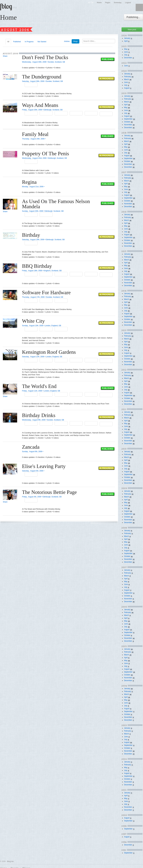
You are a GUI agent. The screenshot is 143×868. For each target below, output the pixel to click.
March (126, 79)
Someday (118, 3)
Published (17, 42)
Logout (128, 3)
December (128, 58)
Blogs (76, 41)
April (126, 41)
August (127, 88)
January (127, 38)
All (8, 42)
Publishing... (133, 17)
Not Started (42, 42)
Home (99, 3)
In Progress (29, 42)
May (126, 49)
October (127, 122)
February (128, 77)
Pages (108, 3)
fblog (9, 6)
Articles (67, 41)
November (128, 125)
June (126, 52)
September (128, 119)
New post (132, 29)
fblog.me (10, 861)
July (126, 55)
